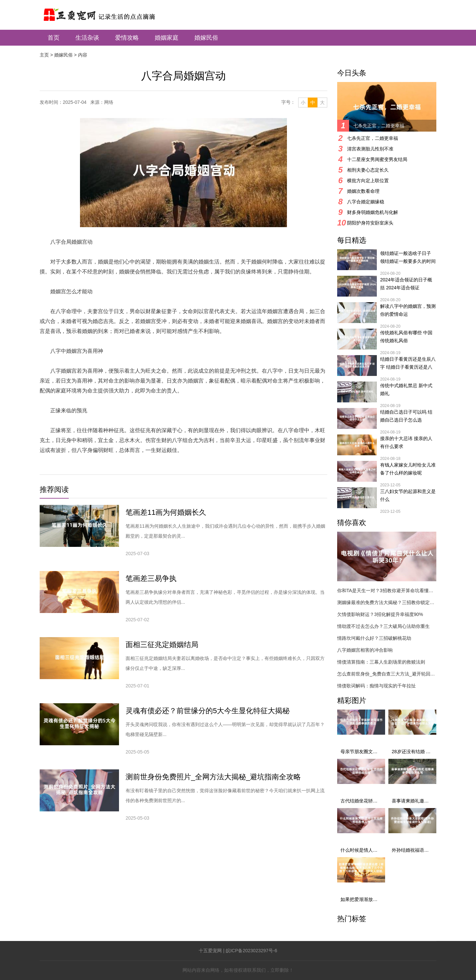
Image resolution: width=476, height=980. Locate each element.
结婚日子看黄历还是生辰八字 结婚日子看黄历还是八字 (408, 364)
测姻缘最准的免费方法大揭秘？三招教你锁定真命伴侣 (387, 602)
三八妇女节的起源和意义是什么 (408, 495)
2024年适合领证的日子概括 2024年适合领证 (406, 284)
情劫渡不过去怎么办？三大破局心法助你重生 (383, 626)
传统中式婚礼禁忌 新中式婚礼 (406, 389)
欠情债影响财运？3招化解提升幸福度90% (380, 614)
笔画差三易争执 (151, 578)
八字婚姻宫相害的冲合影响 (365, 650)
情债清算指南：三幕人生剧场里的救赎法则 (381, 662)
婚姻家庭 (167, 38)
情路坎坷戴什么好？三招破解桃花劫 (374, 638)
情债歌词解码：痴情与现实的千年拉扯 (377, 686)
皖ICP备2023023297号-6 (252, 951)
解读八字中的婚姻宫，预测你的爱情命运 (408, 310)
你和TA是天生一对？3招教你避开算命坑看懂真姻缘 (387, 591)
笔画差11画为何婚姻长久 (166, 512)
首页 (54, 38)
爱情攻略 (127, 38)
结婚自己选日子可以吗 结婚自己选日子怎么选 (406, 416)
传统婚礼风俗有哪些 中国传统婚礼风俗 (406, 337)
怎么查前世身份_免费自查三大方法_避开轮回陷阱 (387, 674)
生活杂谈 (87, 38)
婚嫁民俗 (206, 38)
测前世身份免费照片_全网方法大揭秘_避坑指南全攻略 (213, 777)
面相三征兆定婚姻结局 (162, 645)
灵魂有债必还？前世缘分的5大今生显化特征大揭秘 (208, 711)
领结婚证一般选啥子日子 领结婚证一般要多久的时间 (408, 257)
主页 (44, 55)
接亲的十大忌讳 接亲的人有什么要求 (406, 442)
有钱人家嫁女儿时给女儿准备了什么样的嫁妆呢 (408, 469)
